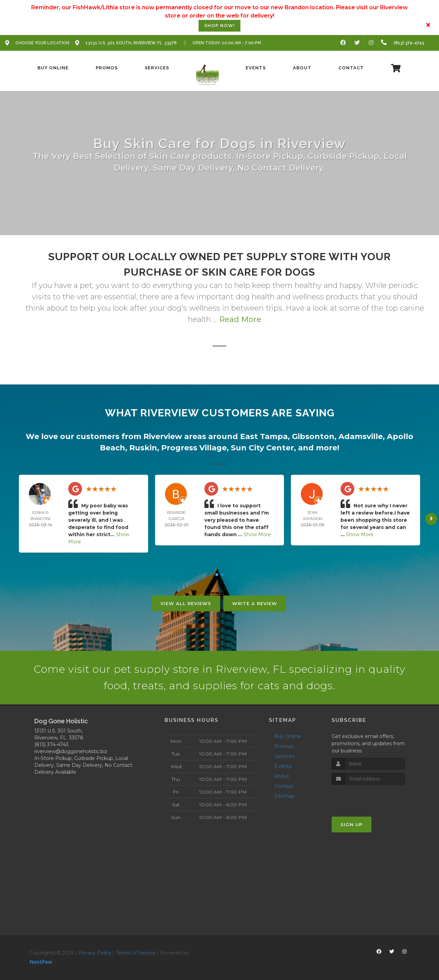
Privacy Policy (95, 953)
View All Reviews (186, 603)
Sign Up (352, 825)
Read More (240, 319)
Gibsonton (313, 436)
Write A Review (255, 603)
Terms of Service (136, 953)
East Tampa (264, 436)
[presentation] (368, 798)
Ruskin (143, 448)
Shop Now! (219, 26)
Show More (257, 534)
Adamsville (361, 436)
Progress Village (194, 448)
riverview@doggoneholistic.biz (71, 751)
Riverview (163, 436)
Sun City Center (262, 448)
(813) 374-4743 (51, 745)
